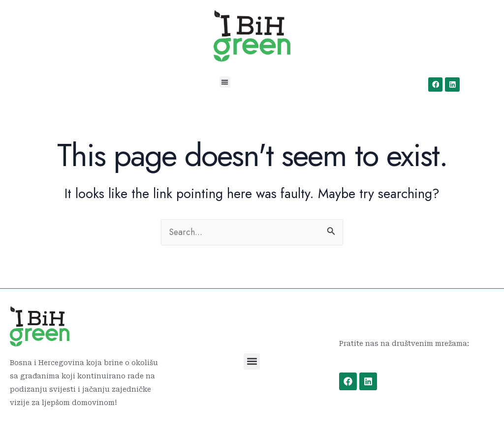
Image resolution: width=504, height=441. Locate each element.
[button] (225, 82)
